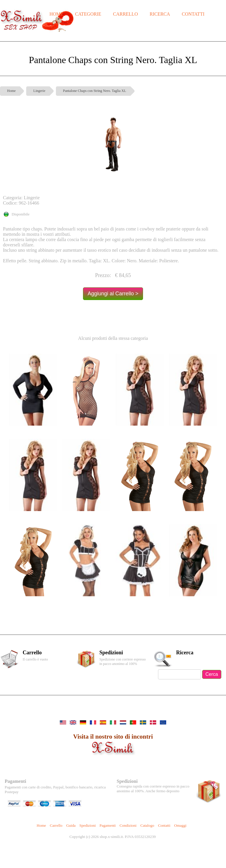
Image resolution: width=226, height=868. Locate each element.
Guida (71, 825)
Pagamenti (108, 825)
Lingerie (39, 91)
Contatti (164, 825)
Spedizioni (88, 825)
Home (11, 91)
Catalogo (147, 825)
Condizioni (128, 825)
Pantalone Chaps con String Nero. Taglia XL (95, 91)
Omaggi (180, 825)
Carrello (56, 825)
